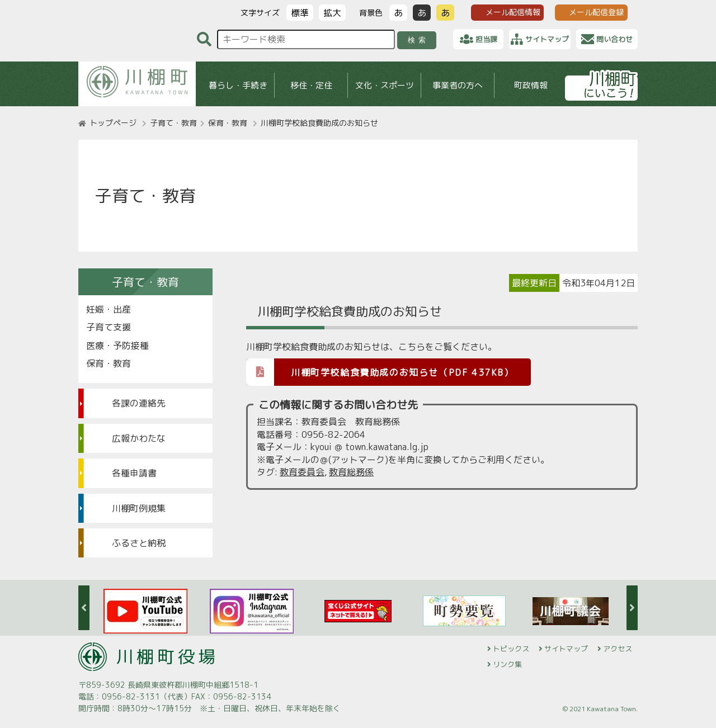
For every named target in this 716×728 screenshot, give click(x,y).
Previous (84, 608)
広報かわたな (139, 438)
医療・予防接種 (117, 346)
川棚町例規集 (139, 508)
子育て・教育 (173, 123)
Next (632, 608)
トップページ (113, 123)
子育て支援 (109, 327)
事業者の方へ (458, 85)
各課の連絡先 (139, 403)
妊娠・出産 (109, 309)
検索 (419, 40)
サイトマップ (566, 649)
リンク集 (507, 664)
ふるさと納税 (139, 543)
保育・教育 (228, 123)
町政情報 (531, 85)
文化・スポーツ (385, 85)
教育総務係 (351, 472)
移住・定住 (311, 85)
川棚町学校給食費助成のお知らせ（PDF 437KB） (380, 372)
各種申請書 (134, 473)
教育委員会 (302, 472)
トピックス (511, 649)
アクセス (618, 649)
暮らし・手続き (238, 85)
